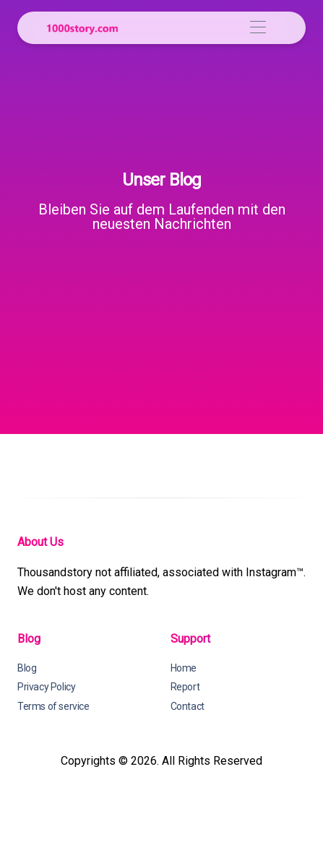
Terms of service (53, 706)
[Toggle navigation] (258, 28)
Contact (188, 706)
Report (185, 687)
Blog (27, 668)
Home (184, 668)
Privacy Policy (46, 687)
